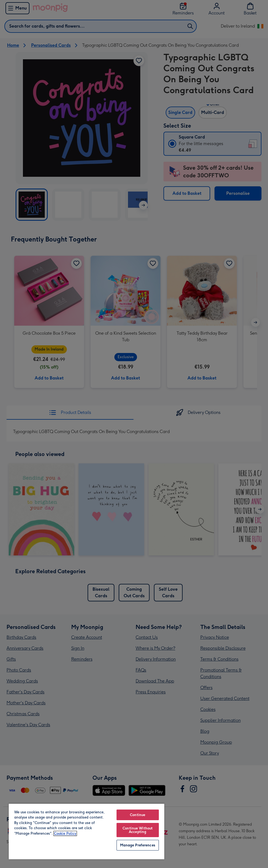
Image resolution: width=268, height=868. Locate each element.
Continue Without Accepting (138, 830)
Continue (138, 815)
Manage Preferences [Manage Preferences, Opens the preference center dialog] (138, 845)
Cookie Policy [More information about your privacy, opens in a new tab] (65, 833)
